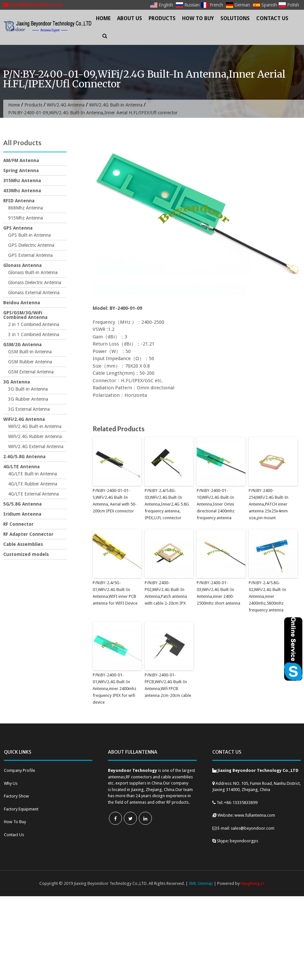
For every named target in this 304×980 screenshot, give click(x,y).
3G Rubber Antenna (28, 399)
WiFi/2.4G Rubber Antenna (35, 436)
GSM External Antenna (31, 372)
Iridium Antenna (22, 514)
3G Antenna (17, 382)
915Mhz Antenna (26, 218)
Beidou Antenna (22, 303)
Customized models (26, 554)
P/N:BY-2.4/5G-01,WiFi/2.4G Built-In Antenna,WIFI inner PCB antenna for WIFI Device (115, 593)
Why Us (11, 783)
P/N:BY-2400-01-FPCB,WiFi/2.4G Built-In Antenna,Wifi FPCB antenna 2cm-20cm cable (168, 685)
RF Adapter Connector (28, 534)
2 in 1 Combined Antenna (34, 324)
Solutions (235, 18)
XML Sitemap (201, 883)
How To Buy (198, 18)
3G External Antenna (29, 409)
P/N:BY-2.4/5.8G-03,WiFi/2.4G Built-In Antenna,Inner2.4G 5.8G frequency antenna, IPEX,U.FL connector (167, 504)
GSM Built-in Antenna (30, 352)
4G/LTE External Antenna (33, 494)
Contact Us (272, 18)
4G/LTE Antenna (21, 467)
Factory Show (16, 796)
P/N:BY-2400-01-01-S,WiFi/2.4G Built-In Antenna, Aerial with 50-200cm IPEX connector (115, 501)
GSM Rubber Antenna (30, 362)
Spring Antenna (21, 170)
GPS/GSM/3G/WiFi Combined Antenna (25, 315)
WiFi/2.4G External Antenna (36, 446)
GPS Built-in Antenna (29, 235)
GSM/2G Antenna (22, 345)
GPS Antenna (18, 228)
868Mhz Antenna (26, 208)
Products (162, 18)
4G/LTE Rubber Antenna (33, 484)
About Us (130, 18)
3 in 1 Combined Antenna (34, 334)
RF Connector (18, 524)
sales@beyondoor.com (33, 5)
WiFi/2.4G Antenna (66, 105)
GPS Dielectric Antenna (31, 245)
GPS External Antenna (30, 255)
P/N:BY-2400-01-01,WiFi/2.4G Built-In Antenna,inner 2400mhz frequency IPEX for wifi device (114, 688)
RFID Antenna (19, 201)
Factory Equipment (21, 809)
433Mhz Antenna (22, 191)
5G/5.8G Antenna (22, 504)
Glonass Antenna (22, 265)
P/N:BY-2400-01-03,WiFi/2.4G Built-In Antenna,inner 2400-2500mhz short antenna (218, 593)
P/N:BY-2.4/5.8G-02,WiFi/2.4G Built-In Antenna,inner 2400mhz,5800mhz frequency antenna (267, 596)
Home (103, 18)
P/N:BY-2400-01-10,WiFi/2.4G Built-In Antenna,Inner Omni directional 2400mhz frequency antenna (216, 504)
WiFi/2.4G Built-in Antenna (116, 105)
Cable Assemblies (23, 544)
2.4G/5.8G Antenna (24, 457)
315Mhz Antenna (22, 181)
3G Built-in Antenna (28, 389)
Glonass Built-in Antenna (33, 272)
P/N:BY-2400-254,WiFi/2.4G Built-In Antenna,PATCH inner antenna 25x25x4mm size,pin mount (269, 504)
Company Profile (20, 770)
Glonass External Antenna (34, 293)
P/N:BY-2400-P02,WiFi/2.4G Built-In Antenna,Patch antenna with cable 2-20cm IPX (166, 593)
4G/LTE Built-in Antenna (33, 474)
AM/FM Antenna (21, 160)
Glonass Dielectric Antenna (35, 283)
